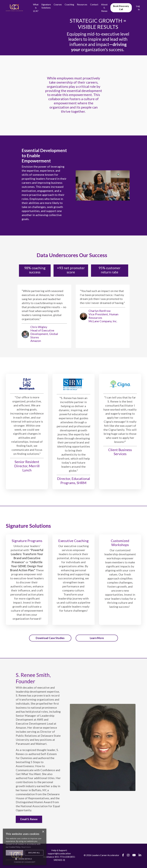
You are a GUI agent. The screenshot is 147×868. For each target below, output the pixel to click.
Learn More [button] (97, 638)
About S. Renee (104, 8)
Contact (94, 4)
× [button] (43, 832)
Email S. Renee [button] (29, 820)
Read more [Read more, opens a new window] (26, 847)
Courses (58, 4)
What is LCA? (36, 8)
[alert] (25, 847)
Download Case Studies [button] (50, 638)
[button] (25, 859)
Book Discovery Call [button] (121, 8)
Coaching (69, 4)
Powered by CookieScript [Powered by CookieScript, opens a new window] (25, 862)
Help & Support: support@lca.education (59, 853)
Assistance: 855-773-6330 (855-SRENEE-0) (59, 860)
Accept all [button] (15, 853)
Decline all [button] (34, 853)
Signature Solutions (46, 6)
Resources (82, 4)
